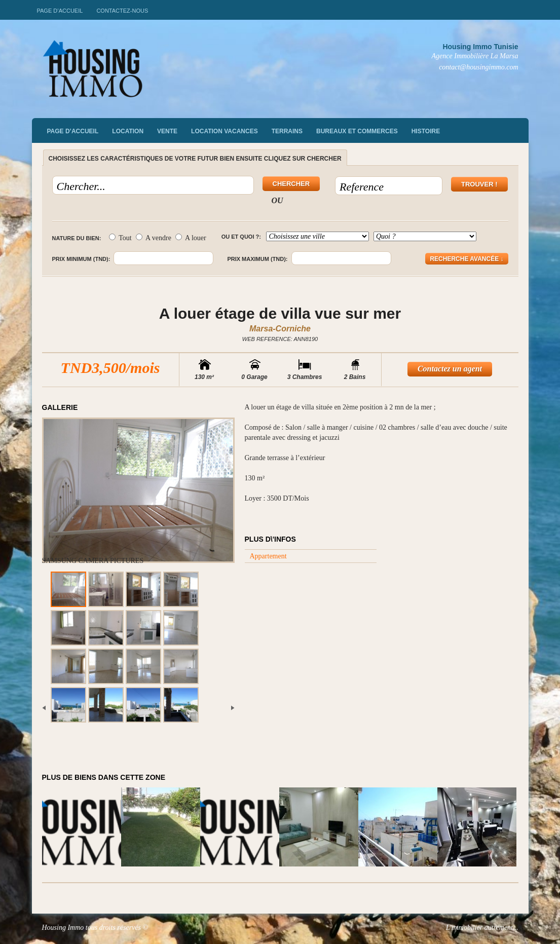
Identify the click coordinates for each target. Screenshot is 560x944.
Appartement (268, 556)
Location (128, 131)
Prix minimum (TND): (81, 259)
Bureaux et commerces (357, 131)
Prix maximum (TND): (257, 259)
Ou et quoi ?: (241, 237)
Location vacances (225, 131)
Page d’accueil (60, 11)
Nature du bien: (77, 238)
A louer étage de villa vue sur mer (280, 313)
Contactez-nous (122, 11)
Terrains (287, 131)
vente (167, 131)
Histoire (426, 131)
